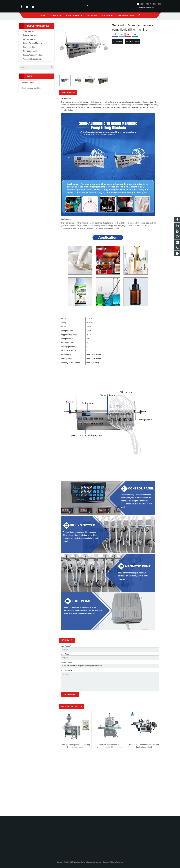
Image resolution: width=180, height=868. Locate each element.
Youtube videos (28, 95)
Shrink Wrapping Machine (33, 67)
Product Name (67, 675)
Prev (62, 60)
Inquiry (117, 54)
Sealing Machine (29, 59)
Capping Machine (29, 47)
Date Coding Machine (31, 63)
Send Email (132, 54)
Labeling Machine (29, 51)
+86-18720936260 (146, 7)
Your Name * (66, 658)
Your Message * (67, 684)
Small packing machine (31, 100)
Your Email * (66, 667)
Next (106, 60)
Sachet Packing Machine (32, 55)
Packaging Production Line (33, 71)
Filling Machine (28, 43)
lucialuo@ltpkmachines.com (150, 4)
